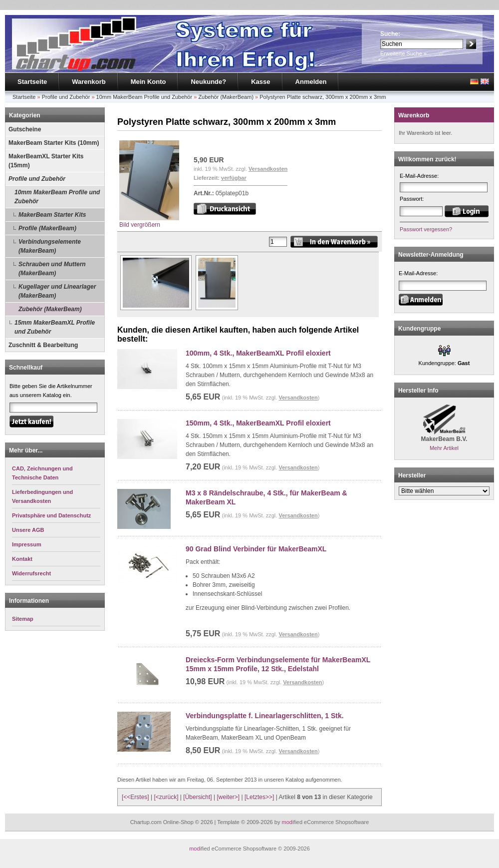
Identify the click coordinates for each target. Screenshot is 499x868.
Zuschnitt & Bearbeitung (43, 345)
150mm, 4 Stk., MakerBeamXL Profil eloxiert (258, 423)
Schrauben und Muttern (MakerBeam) (52, 269)
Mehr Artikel (444, 448)
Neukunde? (208, 82)
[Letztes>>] (259, 797)
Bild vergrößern (149, 221)
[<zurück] (166, 797)
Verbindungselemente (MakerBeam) (50, 246)
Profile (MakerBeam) (47, 228)
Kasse (260, 82)
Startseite (32, 82)
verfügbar (234, 178)
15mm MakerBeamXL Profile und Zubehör (55, 327)
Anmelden (311, 82)
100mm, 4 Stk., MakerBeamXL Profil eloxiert (258, 353)
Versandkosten (268, 169)
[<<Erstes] (135, 797)
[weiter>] (228, 797)
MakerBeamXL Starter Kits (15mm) (46, 161)
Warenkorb (89, 82)
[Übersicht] (197, 797)
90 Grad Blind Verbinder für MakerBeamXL (256, 549)
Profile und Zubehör (66, 97)
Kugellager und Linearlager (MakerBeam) (57, 291)
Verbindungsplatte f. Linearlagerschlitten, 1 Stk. (265, 716)
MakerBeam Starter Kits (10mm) (54, 143)
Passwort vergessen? (426, 229)
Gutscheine (25, 129)
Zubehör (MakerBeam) (226, 97)
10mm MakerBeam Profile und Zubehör (144, 97)
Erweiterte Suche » (403, 53)
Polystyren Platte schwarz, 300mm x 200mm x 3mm (323, 97)
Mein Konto (148, 82)
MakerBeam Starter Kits (52, 215)
